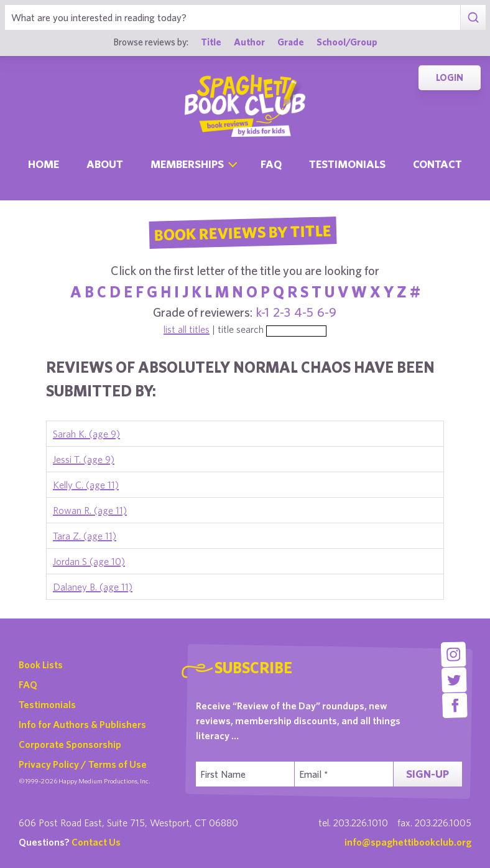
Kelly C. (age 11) (86, 485)
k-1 (263, 312)
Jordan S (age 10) (89, 561)
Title (211, 42)
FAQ (28, 684)
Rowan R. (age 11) (90, 510)
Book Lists (41, 665)
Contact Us (96, 842)
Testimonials (347, 164)
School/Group (347, 42)
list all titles (187, 329)
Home (44, 164)
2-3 (282, 312)
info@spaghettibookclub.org (408, 842)
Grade (291, 42)
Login (450, 77)
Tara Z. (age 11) (85, 536)
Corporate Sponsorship (70, 744)
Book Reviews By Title (243, 232)
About (105, 164)
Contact (437, 164)
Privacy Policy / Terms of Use (83, 764)
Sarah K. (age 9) (86, 434)
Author (249, 42)
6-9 (327, 312)
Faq (271, 164)
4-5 (304, 312)
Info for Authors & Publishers (82, 724)
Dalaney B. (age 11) (93, 587)
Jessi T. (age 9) (84, 459)
